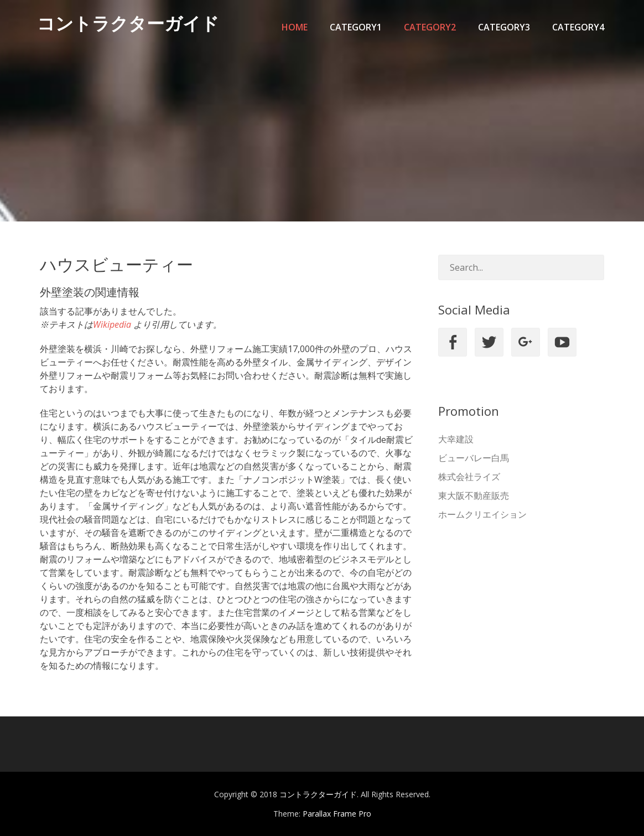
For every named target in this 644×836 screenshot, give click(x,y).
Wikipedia (112, 324)
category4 (578, 27)
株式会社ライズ (469, 477)
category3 (504, 27)
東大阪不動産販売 (474, 496)
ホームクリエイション (482, 514)
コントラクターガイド (131, 27)
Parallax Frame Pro (337, 814)
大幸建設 (456, 439)
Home (295, 27)
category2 (430, 27)
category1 (356, 27)
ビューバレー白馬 (474, 458)
